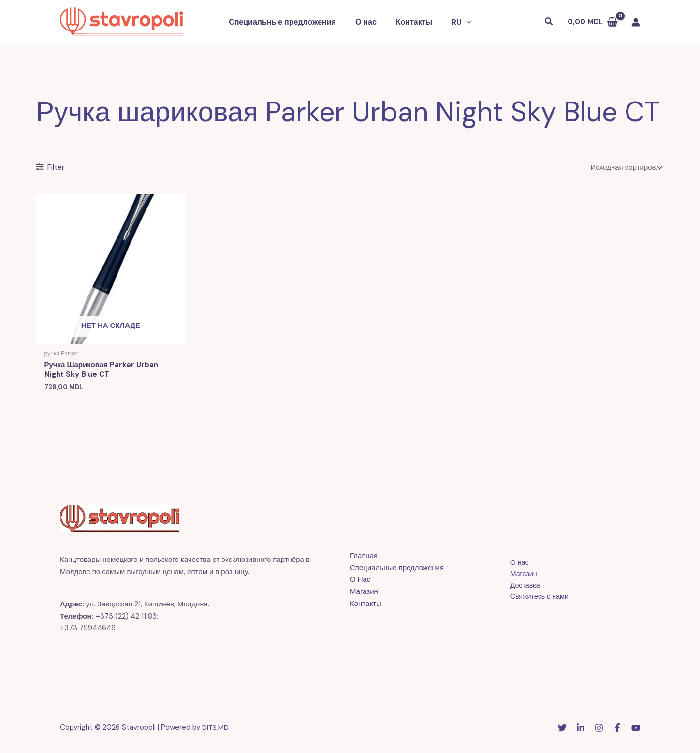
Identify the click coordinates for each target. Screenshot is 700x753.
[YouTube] (636, 729)
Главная (364, 557)
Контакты (412, 22)
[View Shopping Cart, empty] (593, 22)
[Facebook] (617, 729)
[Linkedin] (581, 729)
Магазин (364, 593)
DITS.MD (216, 729)
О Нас (360, 581)
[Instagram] (599, 729)
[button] (456, 22)
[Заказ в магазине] (626, 168)
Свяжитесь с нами (535, 599)
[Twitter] (562, 729)
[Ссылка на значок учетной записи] (636, 22)
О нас (368, 22)
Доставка (520, 587)
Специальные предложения (288, 22)
